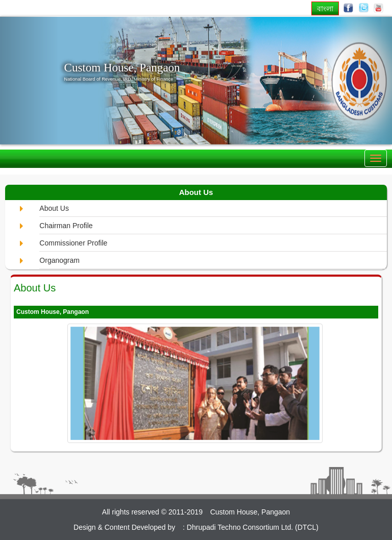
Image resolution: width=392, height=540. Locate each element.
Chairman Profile (66, 226)
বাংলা (325, 8)
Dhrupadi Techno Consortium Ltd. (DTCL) (253, 527)
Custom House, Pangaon (122, 67)
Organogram (59, 260)
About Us (54, 208)
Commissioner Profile (73, 243)
